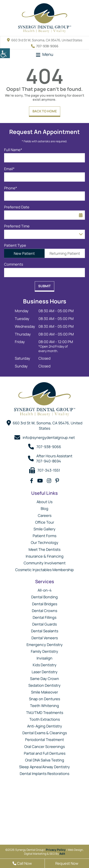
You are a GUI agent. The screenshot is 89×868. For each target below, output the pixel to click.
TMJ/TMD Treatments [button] (45, 711)
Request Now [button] (67, 863)
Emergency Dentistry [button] (45, 643)
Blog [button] (44, 507)
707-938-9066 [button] (45, 46)
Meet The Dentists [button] (44, 547)
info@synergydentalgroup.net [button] (49, 436)
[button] (5, 53)
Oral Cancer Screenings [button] (44, 745)
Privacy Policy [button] (56, 850)
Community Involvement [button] (45, 561)
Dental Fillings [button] (44, 615)
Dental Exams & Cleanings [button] (45, 731)
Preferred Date (17, 205)
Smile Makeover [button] (44, 690)
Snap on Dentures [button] (44, 697)
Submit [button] (44, 284)
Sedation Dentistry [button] (44, 683)
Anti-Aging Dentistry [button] (45, 724)
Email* (9, 167)
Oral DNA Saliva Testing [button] (45, 758)
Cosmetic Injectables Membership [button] (44, 568)
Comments (14, 262)
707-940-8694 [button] (49, 459)
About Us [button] (44, 500)
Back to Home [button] (45, 111)
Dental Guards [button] (44, 622)
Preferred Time (17, 224)
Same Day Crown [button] (44, 677)
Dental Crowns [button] (44, 609)
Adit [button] (62, 854)
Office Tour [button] (45, 520)
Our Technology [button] (45, 541)
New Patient (24, 252)
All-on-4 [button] (45, 588)
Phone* (11, 186)
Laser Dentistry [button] (45, 670)
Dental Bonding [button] (44, 595)
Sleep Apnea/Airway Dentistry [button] (44, 765)
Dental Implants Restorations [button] (44, 772)
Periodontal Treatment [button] (44, 738)
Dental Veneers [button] (45, 636)
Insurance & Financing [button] (45, 554)
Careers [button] (45, 514)
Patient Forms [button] (44, 534)
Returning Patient (65, 252)
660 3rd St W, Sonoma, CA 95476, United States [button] (45, 40)
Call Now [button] (22, 863)
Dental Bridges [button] (45, 602)
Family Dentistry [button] (44, 649)
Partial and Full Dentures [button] (45, 751)
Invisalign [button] (44, 656)
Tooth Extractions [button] (45, 717)
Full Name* (13, 148)
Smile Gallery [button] (44, 527)
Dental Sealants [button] (45, 629)
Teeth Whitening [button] (44, 704)
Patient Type (15, 243)
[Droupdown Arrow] (81, 232)
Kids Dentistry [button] (45, 663)
